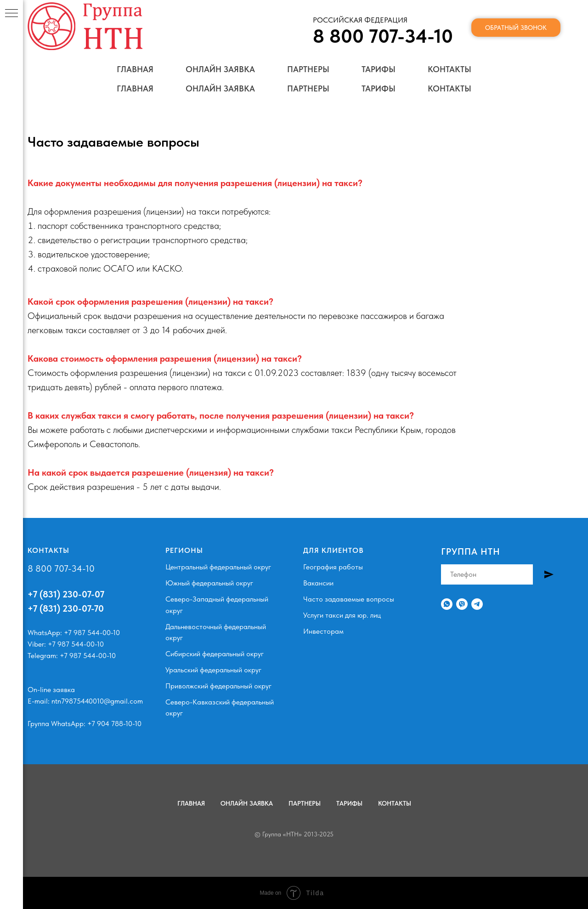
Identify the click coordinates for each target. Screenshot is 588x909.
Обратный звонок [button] (516, 47)
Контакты (449, 88)
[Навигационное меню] (11, 14)
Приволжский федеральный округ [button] (218, 686)
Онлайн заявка (220, 88)
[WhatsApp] (447, 604)
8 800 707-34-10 (61, 568)
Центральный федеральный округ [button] (218, 567)
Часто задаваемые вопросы (349, 599)
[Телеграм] (477, 604)
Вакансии (318, 583)
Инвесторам (323, 631)
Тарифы (379, 88)
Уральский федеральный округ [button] (213, 670)
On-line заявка (51, 690)
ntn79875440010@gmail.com (97, 701)
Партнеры (308, 88)
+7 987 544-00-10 (92, 633)
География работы (333, 567)
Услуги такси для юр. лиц (342, 615)
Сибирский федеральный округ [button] (215, 654)
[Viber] (462, 604)
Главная (135, 88)
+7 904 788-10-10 (114, 724)
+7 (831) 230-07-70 (66, 608)
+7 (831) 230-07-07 (66, 594)
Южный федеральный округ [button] (209, 583)
